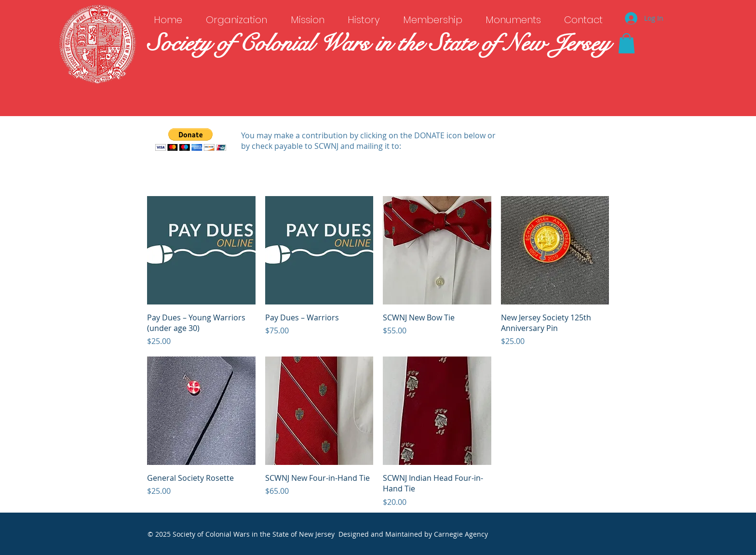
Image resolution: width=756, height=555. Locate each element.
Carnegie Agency (461, 534)
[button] (627, 43)
